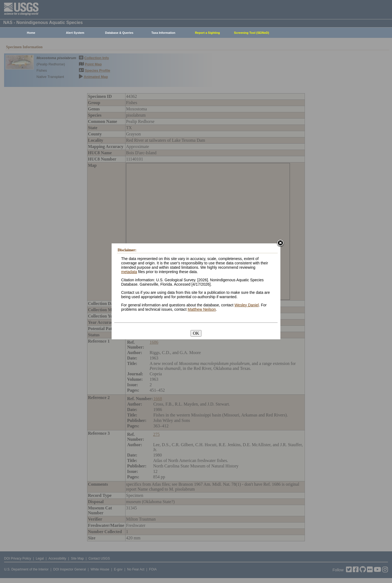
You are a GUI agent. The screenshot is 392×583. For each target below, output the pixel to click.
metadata (129, 272)
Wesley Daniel (246, 305)
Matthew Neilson (202, 309)
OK (196, 333)
